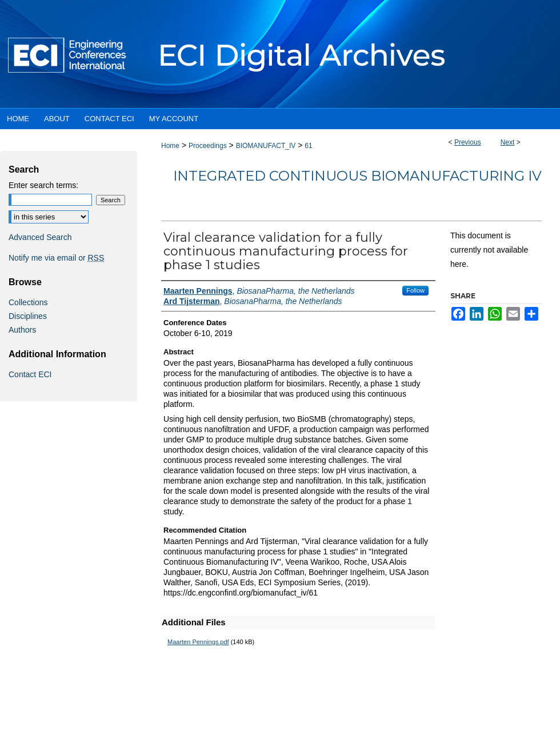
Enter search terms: (43, 185)
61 (308, 146)
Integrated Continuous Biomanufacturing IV (357, 176)
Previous (468, 142)
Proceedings (208, 146)
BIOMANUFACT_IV (266, 146)
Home (170, 146)
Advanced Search (40, 237)
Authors (22, 330)
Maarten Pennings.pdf (198, 642)
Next (508, 142)
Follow (415, 290)
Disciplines (28, 316)
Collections (28, 302)
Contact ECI (30, 374)
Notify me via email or (56, 258)
